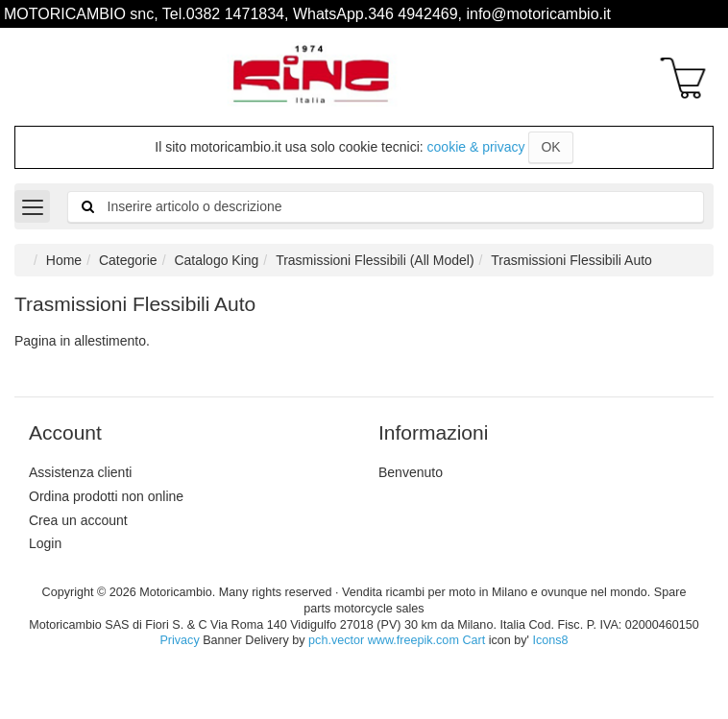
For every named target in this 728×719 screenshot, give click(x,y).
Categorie (128, 260)
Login (45, 543)
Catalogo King (216, 260)
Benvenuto (411, 472)
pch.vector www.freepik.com (384, 640)
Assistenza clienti (80, 472)
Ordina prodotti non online (106, 496)
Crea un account (78, 520)
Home (64, 260)
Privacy (179, 640)
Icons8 (550, 640)
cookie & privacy (476, 147)
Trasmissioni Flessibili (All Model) (375, 260)
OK (550, 147)
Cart (473, 640)
